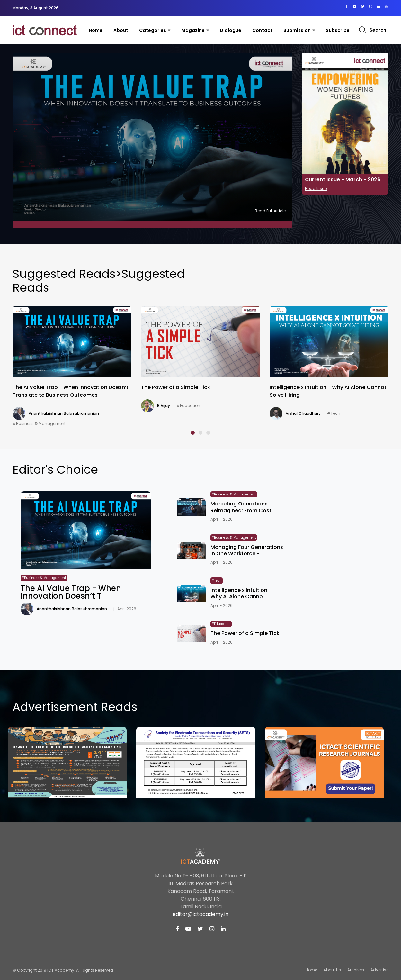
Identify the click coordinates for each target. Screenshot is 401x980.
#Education (188, 406)
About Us (332, 970)
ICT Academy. (61, 970)
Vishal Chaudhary (303, 413)
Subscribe (338, 30)
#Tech (334, 413)
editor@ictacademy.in (201, 914)
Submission (297, 30)
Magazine (193, 30)
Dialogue (231, 30)
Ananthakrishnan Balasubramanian (64, 413)
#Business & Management (39, 424)
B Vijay (164, 406)
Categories (153, 30)
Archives (356, 970)
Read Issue (316, 189)
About (121, 30)
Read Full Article (270, 211)
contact (262, 30)
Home (96, 30)
